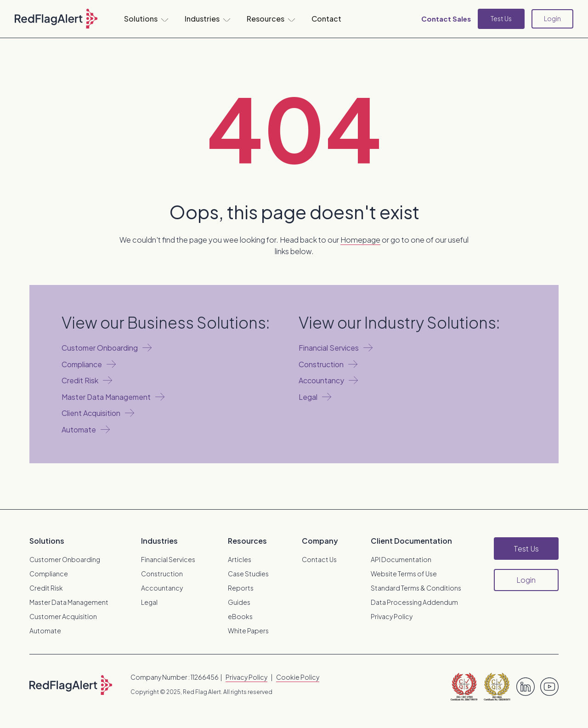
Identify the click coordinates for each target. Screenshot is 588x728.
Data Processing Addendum (414, 602)
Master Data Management (69, 602)
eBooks (240, 616)
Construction (162, 574)
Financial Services (168, 559)
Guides (239, 602)
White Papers (248, 631)
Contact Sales (446, 19)
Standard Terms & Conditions (416, 588)
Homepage (360, 240)
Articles (240, 559)
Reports (241, 588)
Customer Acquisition (63, 616)
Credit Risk (46, 588)
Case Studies (248, 574)
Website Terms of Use (404, 574)
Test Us (501, 18)
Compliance (49, 574)
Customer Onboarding (65, 559)
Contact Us (319, 559)
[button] (146, 19)
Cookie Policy (298, 677)
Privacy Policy (392, 616)
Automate (45, 631)
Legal (149, 602)
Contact (326, 19)
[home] (56, 19)
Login (552, 18)
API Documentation (401, 559)
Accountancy (162, 588)
